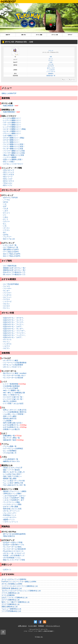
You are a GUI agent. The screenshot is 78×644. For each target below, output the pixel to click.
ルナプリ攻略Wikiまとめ (11, 600)
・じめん (5, 217)
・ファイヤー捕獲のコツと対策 (13, 151)
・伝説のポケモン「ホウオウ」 (13, 318)
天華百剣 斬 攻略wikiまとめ (12, 588)
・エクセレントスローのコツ (12, 164)
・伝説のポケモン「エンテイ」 (13, 320)
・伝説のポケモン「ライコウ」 (13, 322)
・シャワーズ (7, 302)
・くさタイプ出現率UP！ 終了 (13, 500)
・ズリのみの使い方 (9, 453)
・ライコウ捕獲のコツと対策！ (13, 144)
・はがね (5, 235)
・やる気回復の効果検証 (11, 386)
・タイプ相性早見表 (9, 266)
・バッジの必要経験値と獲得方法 (14, 412)
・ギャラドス (7, 340)
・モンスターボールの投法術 (12, 378)
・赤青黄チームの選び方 (11, 429)
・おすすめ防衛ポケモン (11, 427)
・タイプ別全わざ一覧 (10, 247)
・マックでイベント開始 (11, 502)
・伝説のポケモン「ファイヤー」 (14, 333)
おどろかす (51, 66)
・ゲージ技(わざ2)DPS (10, 252)
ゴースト (51, 60)
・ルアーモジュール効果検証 (12, 448)
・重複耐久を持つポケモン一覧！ (14, 268)
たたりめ (51, 64)
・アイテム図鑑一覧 (9, 446)
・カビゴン (6, 304)
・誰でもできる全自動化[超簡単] (14, 534)
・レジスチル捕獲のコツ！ (11, 118)
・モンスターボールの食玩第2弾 (14, 549)
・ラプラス (6, 299)
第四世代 (51, 74)
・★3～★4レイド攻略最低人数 (13, 393)
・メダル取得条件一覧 (10, 459)
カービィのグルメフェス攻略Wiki (14, 579)
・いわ (4, 226)
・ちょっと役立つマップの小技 (13, 481)
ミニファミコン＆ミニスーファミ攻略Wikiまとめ (20, 586)
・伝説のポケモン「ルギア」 (12, 327)
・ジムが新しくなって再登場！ (13, 414)
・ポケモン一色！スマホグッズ (13, 553)
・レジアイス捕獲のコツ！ (11, 120)
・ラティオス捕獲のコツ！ (11, 123)
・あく (4, 232)
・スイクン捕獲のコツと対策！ (13, 146)
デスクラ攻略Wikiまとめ (11, 604)
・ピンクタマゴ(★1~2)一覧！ (13, 399)
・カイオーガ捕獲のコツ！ (11, 131)
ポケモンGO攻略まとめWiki (12, 584)
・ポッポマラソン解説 (10, 360)
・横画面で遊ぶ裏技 (9, 478)
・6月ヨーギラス (8, 181)
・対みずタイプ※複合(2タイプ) (13, 272)
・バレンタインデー (9, 513)
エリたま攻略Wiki (8, 595)
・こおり (5, 211)
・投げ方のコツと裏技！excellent (14, 373)
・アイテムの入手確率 (10, 388)
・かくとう (6, 213)
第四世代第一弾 (51, 76)
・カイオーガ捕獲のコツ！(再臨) (14, 129)
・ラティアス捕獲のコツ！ (11, 125)
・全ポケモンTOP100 (10, 198)
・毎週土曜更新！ (8, 106)
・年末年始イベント (9, 515)
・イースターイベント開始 (11, 504)
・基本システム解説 (9, 416)
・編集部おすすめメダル (11, 461)
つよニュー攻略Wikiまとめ (11, 609)
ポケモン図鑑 (39, 35)
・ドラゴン (6, 230)
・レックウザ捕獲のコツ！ (11, 127)
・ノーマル (6, 200)
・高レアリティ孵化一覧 (11, 438)
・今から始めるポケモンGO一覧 (14, 485)
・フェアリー (7, 237)
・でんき (5, 208)
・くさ (4, 204)
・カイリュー (7, 297)
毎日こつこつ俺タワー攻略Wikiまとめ (16, 602)
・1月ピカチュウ (8, 170)
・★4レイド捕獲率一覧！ (11, 390)
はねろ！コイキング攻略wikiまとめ (15, 597)
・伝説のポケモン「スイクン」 (13, 324)
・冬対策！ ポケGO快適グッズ (13, 555)
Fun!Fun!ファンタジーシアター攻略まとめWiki (19, 582)
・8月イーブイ (7, 185)
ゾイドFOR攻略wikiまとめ (11, 611)
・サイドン (6, 308)
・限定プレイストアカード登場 (13, 560)
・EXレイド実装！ (8, 162)
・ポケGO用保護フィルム (11, 558)
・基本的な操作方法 (9, 418)
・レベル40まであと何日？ (12, 474)
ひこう (51, 59)
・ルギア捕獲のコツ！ (10, 136)
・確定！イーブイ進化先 (11, 470)
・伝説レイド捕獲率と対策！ (12, 159)
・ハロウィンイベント (10, 522)
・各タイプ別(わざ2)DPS (11, 256)
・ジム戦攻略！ (7, 421)
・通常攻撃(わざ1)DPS (10, 250)
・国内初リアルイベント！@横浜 (14, 491)
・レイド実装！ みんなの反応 (13, 403)
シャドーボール (51, 71)
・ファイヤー (7, 293)
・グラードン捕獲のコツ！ (11, 133)
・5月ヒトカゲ (7, 179)
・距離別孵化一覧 (8, 436)
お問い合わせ (22, 626)
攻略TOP (8, 35)
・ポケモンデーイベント (11, 511)
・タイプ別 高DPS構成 (10, 284)
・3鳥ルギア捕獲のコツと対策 (13, 155)
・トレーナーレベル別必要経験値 (14, 363)
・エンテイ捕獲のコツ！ (11, 142)
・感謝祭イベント (8, 520)
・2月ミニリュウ (8, 172)
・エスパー (6, 221)
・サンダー (6, 291)
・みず (4, 206)
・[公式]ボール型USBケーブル (13, 545)
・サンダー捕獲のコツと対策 (12, 149)
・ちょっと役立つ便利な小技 (12, 483)
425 (51, 57)
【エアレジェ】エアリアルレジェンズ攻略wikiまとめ (21, 591)
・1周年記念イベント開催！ (12, 494)
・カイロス (6, 306)
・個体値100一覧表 (9, 440)
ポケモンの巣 (55, 35)
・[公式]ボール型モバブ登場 (12, 542)
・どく (4, 215)
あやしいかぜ (51, 68)
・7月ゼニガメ (7, 183)
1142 (51, 62)
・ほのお (5, 202)
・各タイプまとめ (8, 239)
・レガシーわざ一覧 (9, 245)
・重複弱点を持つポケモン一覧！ (14, 270)
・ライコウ (6, 286)
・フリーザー (7, 289)
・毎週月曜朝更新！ (9, 112)
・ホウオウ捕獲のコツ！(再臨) (13, 138)
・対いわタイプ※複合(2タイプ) (13, 274)
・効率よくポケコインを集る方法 (14, 410)
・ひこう (5, 219)
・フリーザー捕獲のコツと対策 (13, 153)
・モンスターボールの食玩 (11, 547)
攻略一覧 (23, 35)
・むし (4, 224)
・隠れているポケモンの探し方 (13, 472)
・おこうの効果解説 (9, 451)
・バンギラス (7, 295)
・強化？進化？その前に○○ (12, 476)
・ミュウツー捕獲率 (9, 157)
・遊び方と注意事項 (9, 401)
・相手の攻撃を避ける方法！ (12, 423)
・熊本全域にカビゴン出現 (11, 509)
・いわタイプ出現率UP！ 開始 (13, 498)
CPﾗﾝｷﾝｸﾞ (70, 35)
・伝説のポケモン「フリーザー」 (14, 331)
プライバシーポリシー (53, 626)
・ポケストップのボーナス (11, 367)
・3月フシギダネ (8, 175)
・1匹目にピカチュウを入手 (12, 468)
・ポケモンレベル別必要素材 (12, 365)
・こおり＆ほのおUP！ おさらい (14, 496)
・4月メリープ (7, 177)
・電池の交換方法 (8, 536)
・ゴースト (6, 228)
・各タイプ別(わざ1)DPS (11, 254)
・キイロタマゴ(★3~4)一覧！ (13, 397)
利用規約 (41, 626)
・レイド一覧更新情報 (10, 384)
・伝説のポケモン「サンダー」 (13, 329)
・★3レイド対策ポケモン (11, 395)
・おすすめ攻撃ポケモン (11, 425)
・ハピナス (6, 346)
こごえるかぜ (51, 70)
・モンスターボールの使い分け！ (14, 375)
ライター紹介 (32, 626)
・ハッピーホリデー (9, 517)
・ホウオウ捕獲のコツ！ (11, 140)
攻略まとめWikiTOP (9, 93)
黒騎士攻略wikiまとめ (10, 607)
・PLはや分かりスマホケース (13, 551)
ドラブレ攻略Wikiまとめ (11, 593)
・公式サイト (7, 570)
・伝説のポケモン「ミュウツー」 (14, 335)
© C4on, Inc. (39, 637)
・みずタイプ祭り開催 (10, 507)
